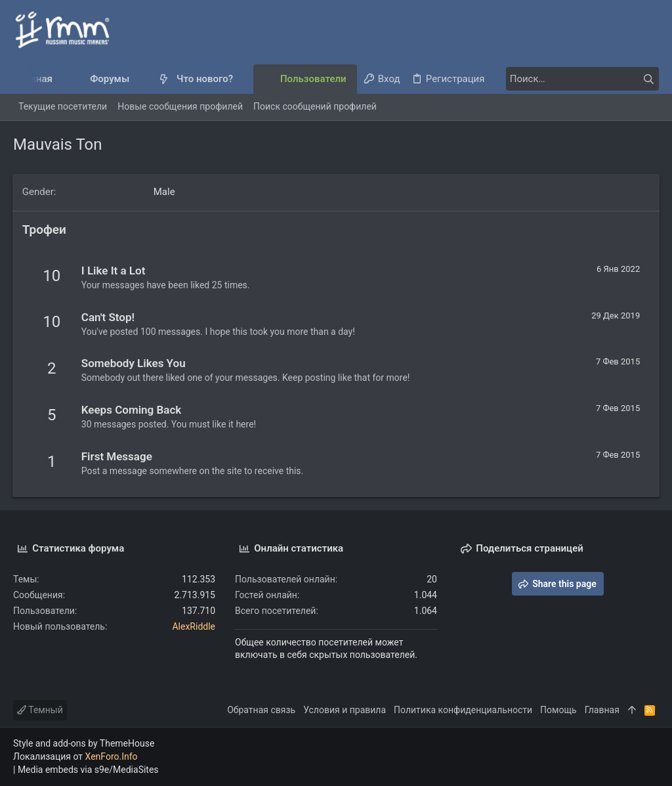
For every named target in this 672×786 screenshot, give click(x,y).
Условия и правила (345, 710)
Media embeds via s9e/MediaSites (88, 770)
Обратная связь (261, 710)
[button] (140, 79)
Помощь (558, 710)
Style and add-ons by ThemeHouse (84, 743)
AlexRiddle (194, 626)
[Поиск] (577, 79)
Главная (602, 710)
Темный (40, 710)
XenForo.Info (112, 756)
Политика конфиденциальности (463, 710)
